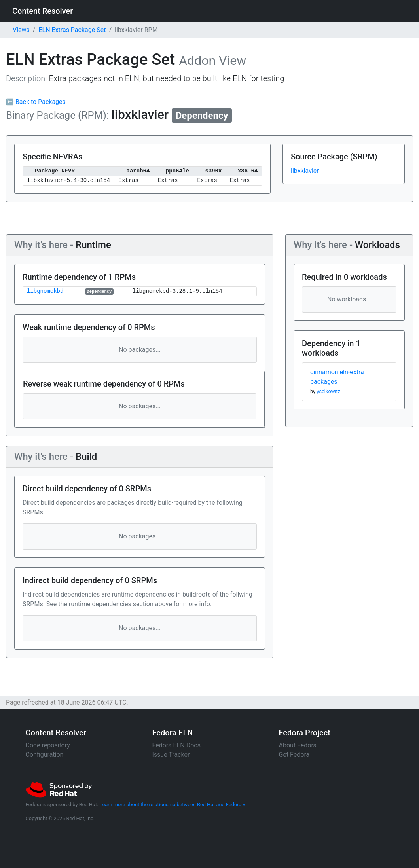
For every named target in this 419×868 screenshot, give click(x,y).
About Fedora (298, 745)
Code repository (48, 745)
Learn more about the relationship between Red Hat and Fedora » (173, 805)
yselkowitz (328, 391)
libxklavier (305, 171)
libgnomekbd (45, 291)
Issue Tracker (171, 755)
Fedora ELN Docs (176, 745)
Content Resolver (43, 11)
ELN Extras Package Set (72, 30)
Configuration (45, 755)
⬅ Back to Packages (36, 102)
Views (21, 30)
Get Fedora (294, 755)
